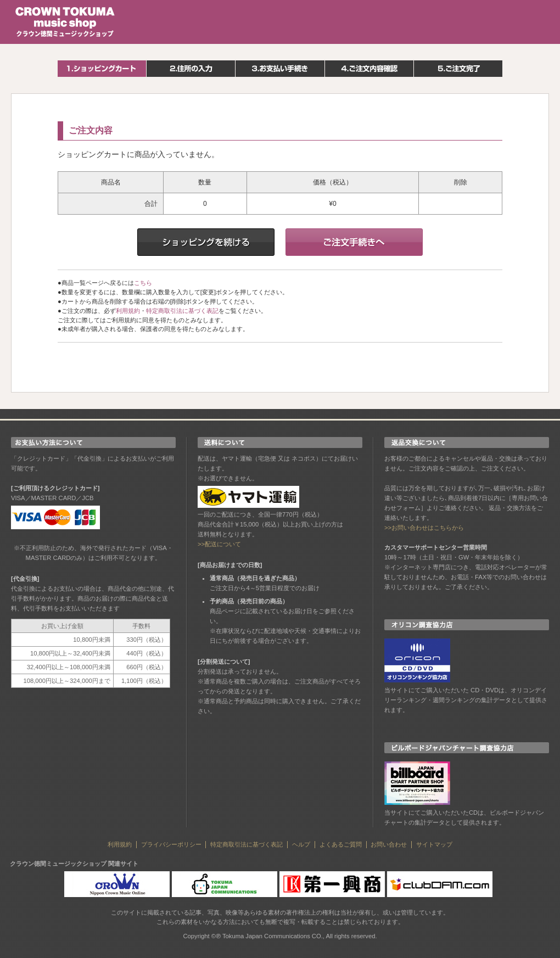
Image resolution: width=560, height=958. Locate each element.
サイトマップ (434, 844)
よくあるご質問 (341, 844)
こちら (143, 283)
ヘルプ (301, 844)
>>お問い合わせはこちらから (424, 528)
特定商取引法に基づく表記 (182, 311)
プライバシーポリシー (171, 844)
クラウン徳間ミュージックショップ (65, 22)
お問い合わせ (389, 844)
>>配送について (219, 544)
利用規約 (128, 311)
